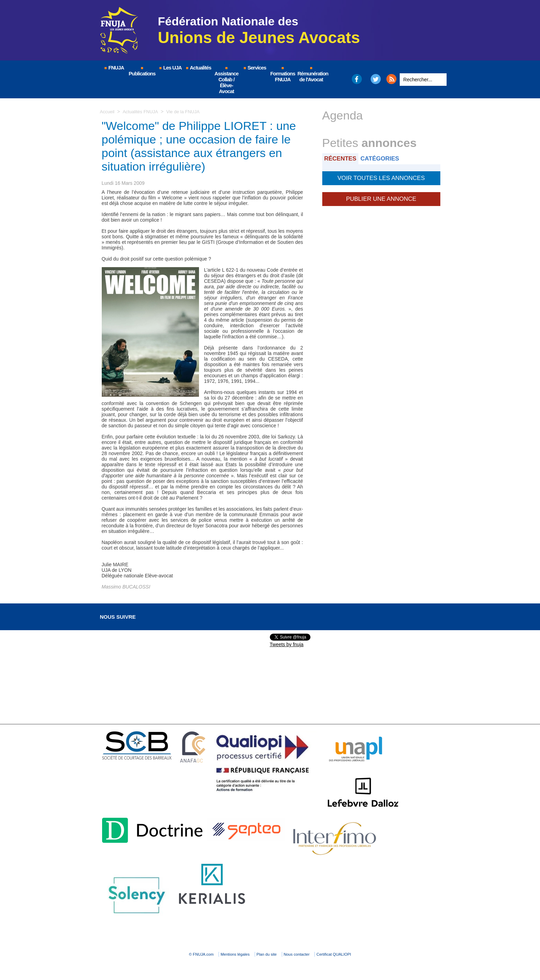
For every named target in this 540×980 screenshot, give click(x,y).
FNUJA (114, 68)
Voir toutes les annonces (381, 177)
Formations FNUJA (283, 75)
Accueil (108, 112)
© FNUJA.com (172, 954)
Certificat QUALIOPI (366, 954)
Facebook (356, 79)
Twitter (376, 79)
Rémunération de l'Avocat (312, 75)
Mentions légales (222, 954)
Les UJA (170, 68)
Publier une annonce (381, 196)
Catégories (384, 158)
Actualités (198, 68)
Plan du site (268, 954)
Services (255, 68)
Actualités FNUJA (143, 112)
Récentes (342, 158)
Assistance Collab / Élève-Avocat (226, 81)
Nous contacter (313, 954)
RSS (391, 79)
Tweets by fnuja (287, 644)
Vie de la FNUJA (187, 112)
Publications (142, 72)
